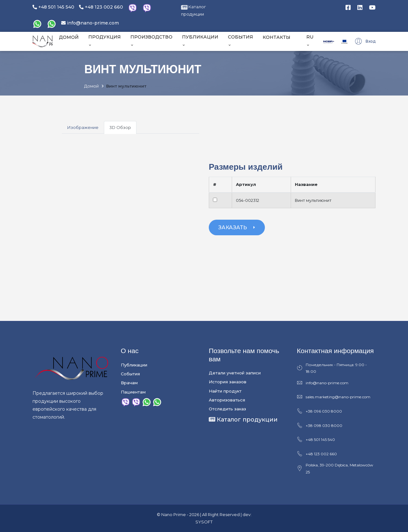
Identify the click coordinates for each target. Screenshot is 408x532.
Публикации (134, 365)
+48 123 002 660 (101, 7)
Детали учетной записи (235, 373)
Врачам (129, 383)
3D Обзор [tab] (120, 127)
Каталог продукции (243, 420)
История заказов (228, 382)
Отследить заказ (227, 409)
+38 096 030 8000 (319, 411)
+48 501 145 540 (53, 7)
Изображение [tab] (83, 127)
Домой (91, 86)
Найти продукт (225, 391)
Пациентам (133, 392)
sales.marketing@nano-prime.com (334, 397)
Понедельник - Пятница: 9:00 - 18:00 (332, 368)
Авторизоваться (227, 400)
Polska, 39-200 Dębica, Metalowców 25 (335, 469)
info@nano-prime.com (90, 23)
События (130, 374)
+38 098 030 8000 (320, 426)
